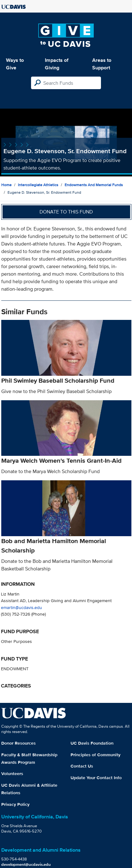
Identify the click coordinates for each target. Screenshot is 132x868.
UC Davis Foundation (92, 743)
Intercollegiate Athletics (38, 185)
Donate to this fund (66, 212)
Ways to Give (15, 64)
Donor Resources (18, 743)
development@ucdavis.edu (26, 864)
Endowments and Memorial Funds (94, 185)
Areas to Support (102, 64)
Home (6, 185)
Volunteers (12, 774)
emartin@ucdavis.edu (21, 607)
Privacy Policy (15, 804)
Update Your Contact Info (96, 778)
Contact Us (82, 766)
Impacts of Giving (57, 64)
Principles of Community (95, 755)
